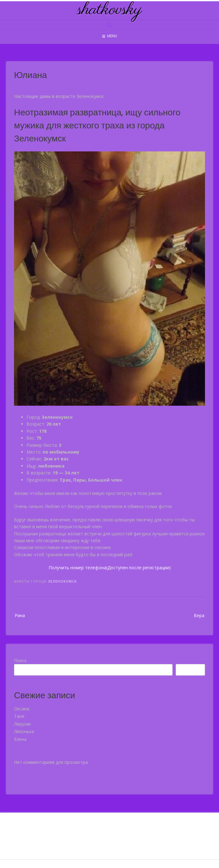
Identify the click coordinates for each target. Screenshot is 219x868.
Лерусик (22, 724)
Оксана (22, 709)
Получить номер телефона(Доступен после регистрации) (110, 568)
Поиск (20, 660)
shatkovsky (110, 10)
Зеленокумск (62, 581)
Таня (19, 716)
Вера (199, 615)
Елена (20, 739)
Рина (20, 615)
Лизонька (24, 731)
